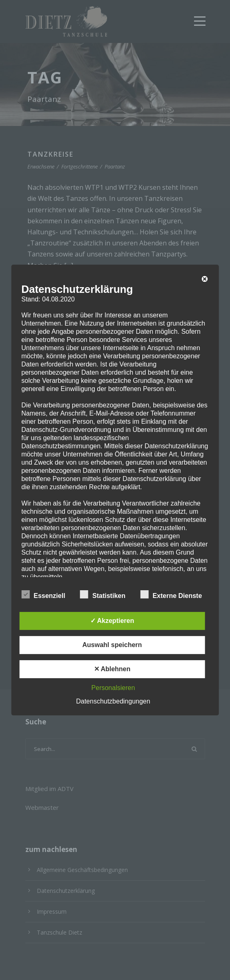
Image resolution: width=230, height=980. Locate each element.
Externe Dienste (171, 595)
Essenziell (43, 595)
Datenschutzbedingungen (113, 701)
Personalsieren (113, 688)
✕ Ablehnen (112, 669)
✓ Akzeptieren (112, 621)
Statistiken (103, 595)
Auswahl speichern (112, 645)
